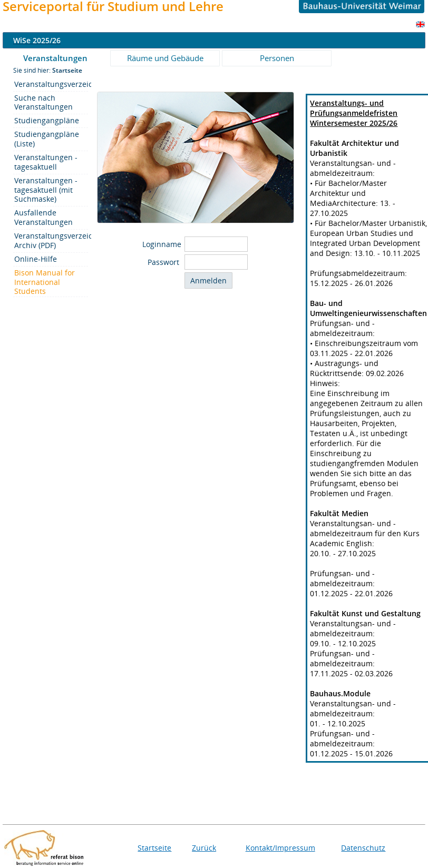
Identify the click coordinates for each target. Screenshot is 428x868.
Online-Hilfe (36, 259)
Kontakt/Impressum (280, 848)
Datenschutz (363, 848)
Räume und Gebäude (165, 58)
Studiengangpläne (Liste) (47, 139)
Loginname (162, 244)
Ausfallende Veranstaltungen (43, 217)
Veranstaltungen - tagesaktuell (46, 162)
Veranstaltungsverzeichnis (51, 84)
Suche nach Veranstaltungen (43, 102)
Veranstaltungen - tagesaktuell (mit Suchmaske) (46, 190)
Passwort (164, 262)
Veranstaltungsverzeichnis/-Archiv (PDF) (51, 240)
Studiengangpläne (47, 120)
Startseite (154, 848)
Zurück (204, 848)
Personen (277, 58)
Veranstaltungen (55, 58)
